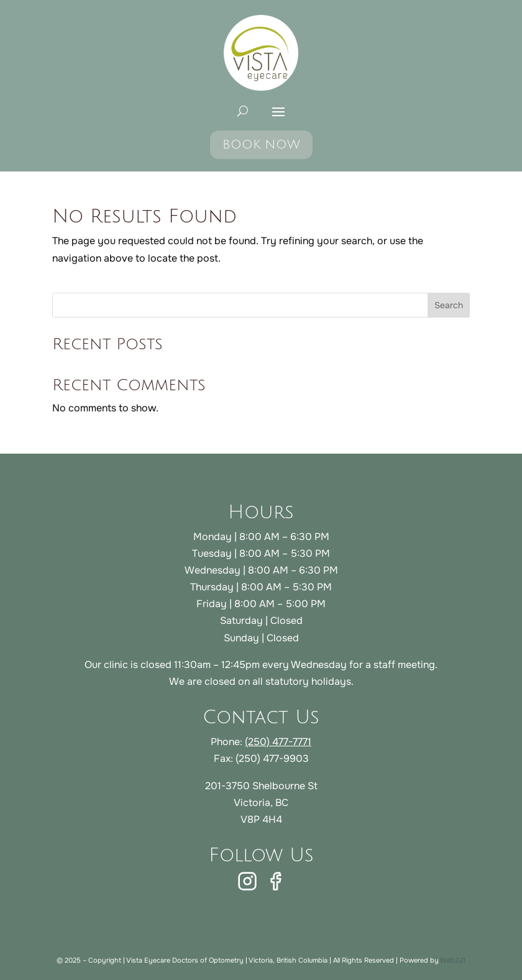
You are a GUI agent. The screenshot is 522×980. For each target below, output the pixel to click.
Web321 (453, 960)
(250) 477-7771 (278, 742)
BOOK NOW (261, 145)
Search (449, 305)
